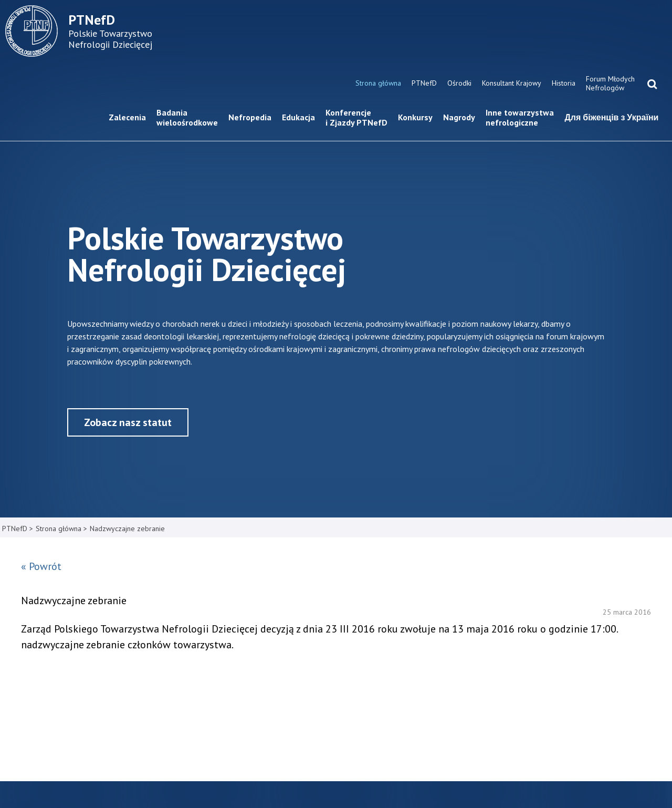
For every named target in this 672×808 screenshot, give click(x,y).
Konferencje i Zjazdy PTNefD (356, 117)
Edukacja (298, 117)
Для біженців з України (611, 117)
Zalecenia (127, 117)
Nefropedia (250, 117)
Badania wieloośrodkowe (187, 117)
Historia (564, 83)
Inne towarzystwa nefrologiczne (520, 117)
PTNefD (424, 83)
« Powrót (41, 566)
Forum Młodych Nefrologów (610, 83)
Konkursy (415, 117)
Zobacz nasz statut (128, 422)
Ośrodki (459, 83)
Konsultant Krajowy (512, 83)
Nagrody (459, 117)
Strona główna (378, 83)
